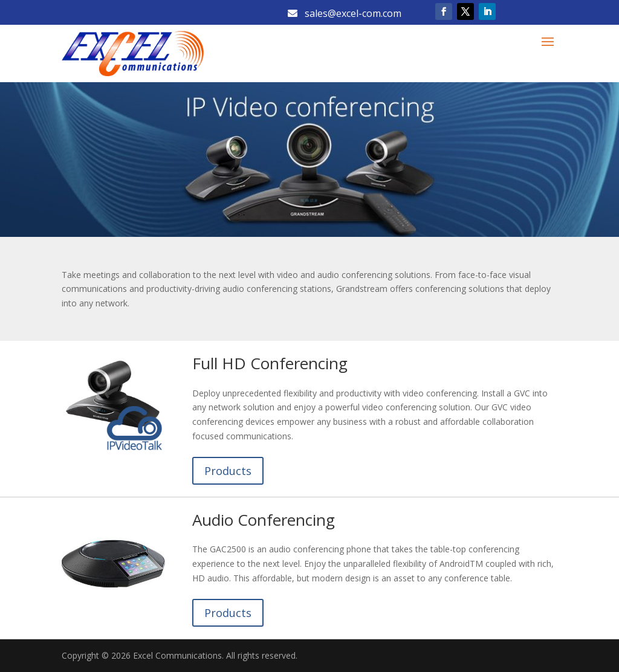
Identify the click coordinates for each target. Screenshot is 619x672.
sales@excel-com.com (345, 13)
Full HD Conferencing (270, 363)
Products (228, 471)
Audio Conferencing (264, 520)
